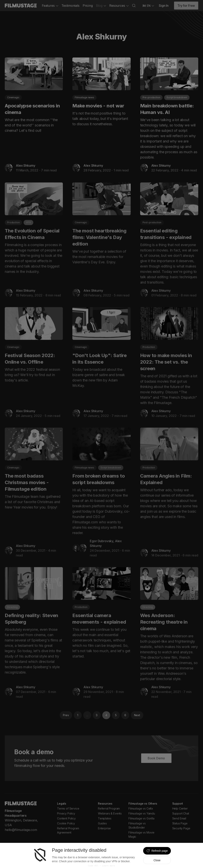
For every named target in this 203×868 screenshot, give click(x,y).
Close (157, 860)
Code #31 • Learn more (101, 866)
